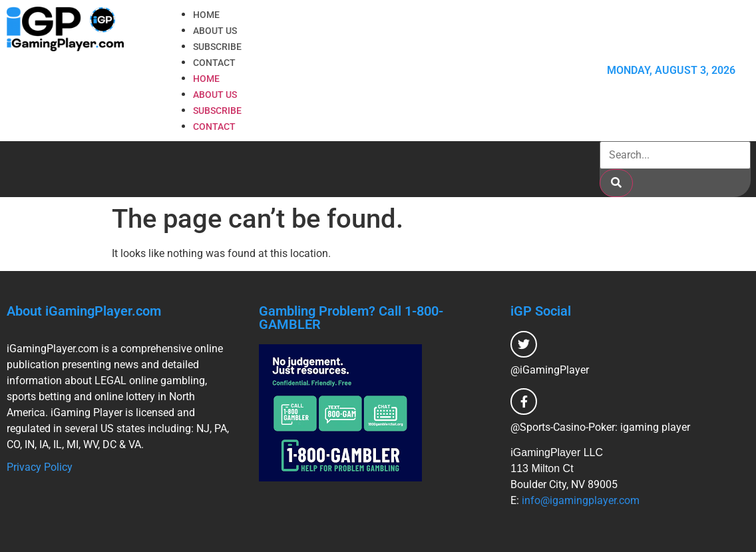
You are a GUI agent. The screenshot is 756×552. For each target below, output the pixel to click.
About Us (215, 31)
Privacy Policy (40, 467)
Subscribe (217, 47)
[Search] (616, 183)
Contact (214, 63)
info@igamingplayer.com (581, 500)
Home (206, 15)
